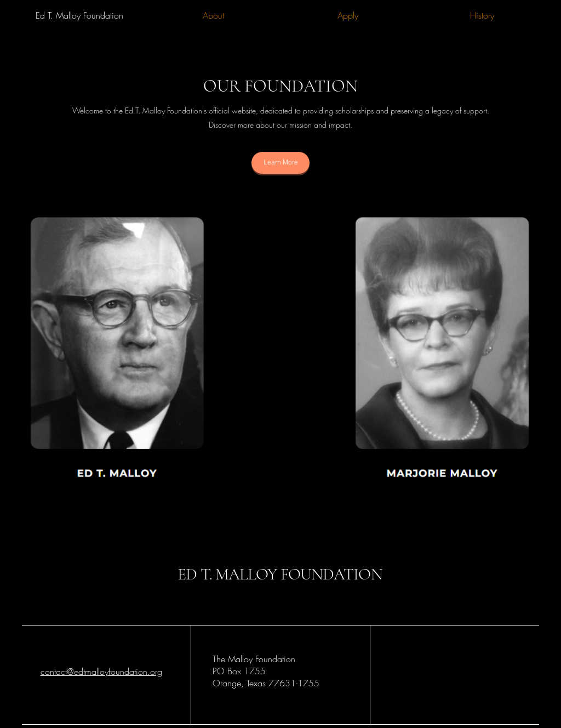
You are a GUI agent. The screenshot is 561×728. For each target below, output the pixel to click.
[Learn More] (280, 163)
